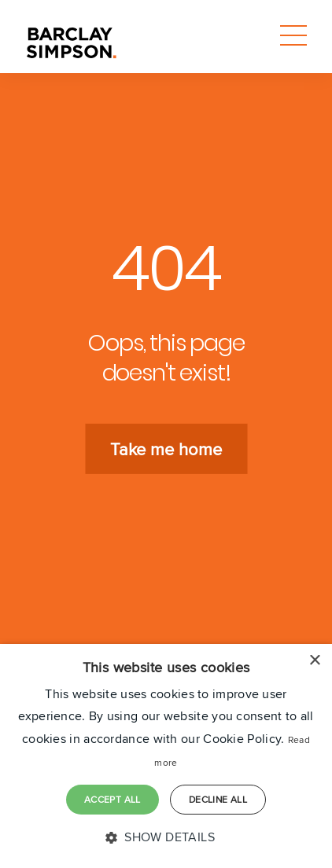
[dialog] (166, 756)
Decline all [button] (218, 799)
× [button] (314, 661)
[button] (166, 838)
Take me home (166, 449)
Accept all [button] (113, 799)
